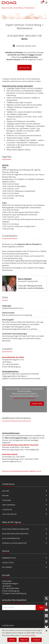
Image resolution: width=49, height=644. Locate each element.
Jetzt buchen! (24, 68)
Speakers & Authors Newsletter (14, 543)
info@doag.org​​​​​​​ (13, 591)
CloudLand (6, 500)
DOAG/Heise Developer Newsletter (15, 534)
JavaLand (6, 491)
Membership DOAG (9, 558)
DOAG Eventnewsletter (11, 538)
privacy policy (30, 635)
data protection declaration (24, 398)
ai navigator (7, 510)
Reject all (24, 640)
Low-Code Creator (9, 514)
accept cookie (37, 404)
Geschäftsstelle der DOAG (13, 357)
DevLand (5, 496)
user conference (9, 505)
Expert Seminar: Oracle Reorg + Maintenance (18, 8)
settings (12, 640)
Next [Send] (41, 607)
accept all (36, 640)
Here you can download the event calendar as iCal (21, 471)
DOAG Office (7, 581)
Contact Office (8, 563)
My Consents (7, 567)
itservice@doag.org (19, 593)
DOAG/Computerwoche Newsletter (16, 529)
